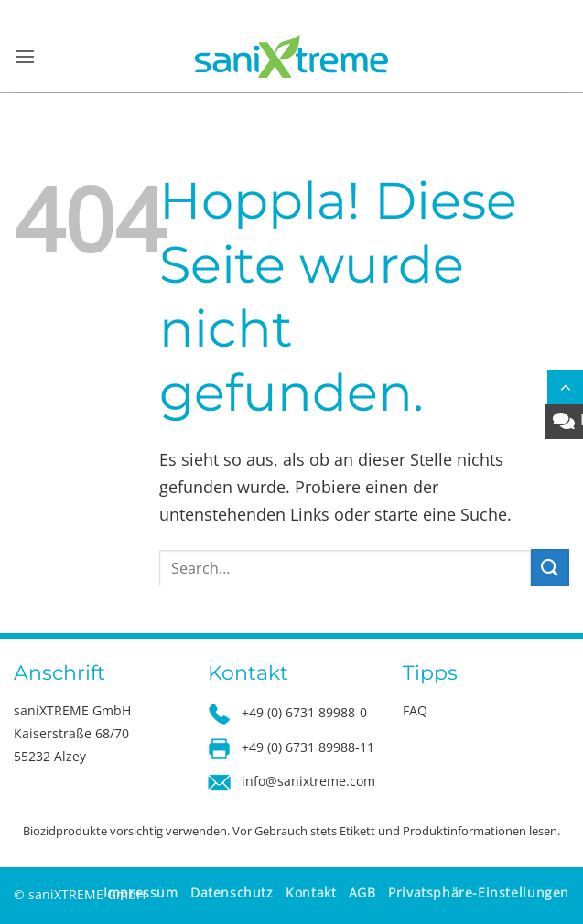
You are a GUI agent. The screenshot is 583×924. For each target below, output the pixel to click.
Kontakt (311, 892)
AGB (362, 892)
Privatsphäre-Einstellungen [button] (479, 892)
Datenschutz (232, 892)
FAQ (415, 710)
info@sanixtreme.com (308, 781)
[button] (25, 56)
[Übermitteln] (550, 568)
